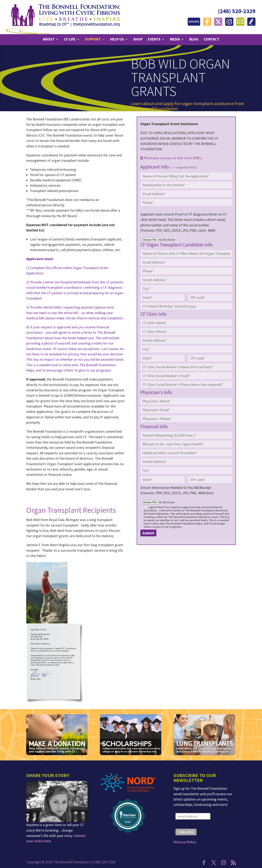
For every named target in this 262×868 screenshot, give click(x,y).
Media (175, 40)
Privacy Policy (185, 842)
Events (154, 40)
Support (93, 40)
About (49, 40)
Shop (138, 40)
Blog (194, 40)
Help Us (117, 40)
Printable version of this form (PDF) (171, 158)
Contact (211, 40)
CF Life (70, 40)
